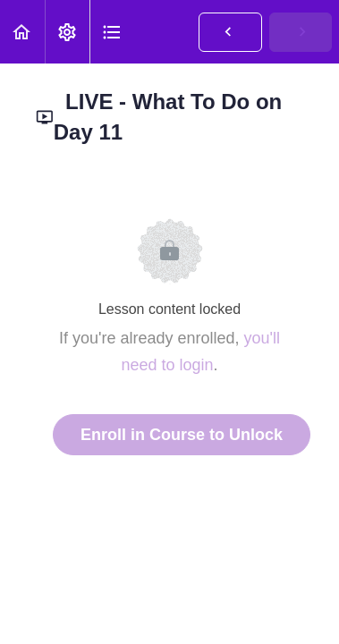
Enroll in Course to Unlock (182, 435)
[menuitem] (67, 32)
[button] (22, 32)
